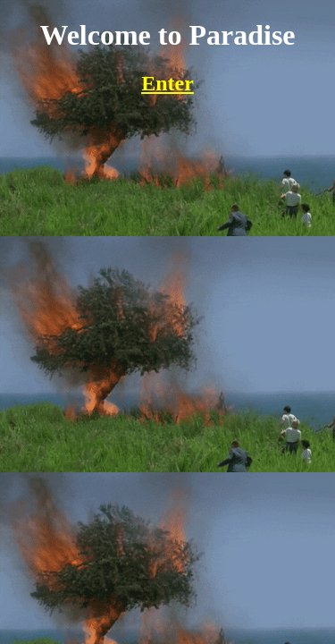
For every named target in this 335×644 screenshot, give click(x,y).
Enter (167, 83)
